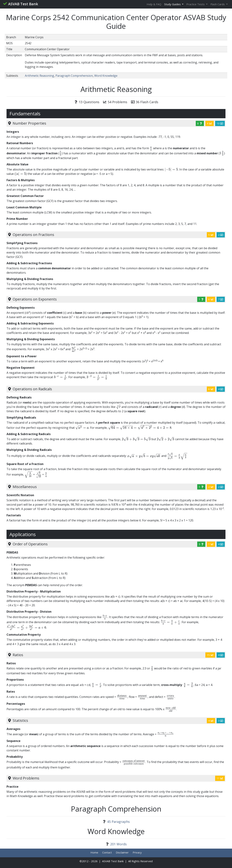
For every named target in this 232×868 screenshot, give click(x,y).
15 (210, 655)
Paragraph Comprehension (74, 76)
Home (94, 852)
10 (220, 123)
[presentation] (151, 148)
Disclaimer (122, 852)
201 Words (118, 844)
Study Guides (173, 4)
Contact (107, 852)
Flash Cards (218, 4)
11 (220, 778)
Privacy (137, 852)
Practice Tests (196, 4)
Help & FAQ (154, 4)
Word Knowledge (106, 76)
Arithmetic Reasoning (39, 76)
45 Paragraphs (118, 822)
